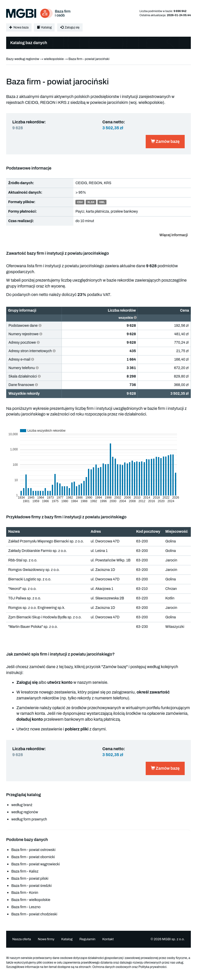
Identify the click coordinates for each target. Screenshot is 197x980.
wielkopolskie (54, 59)
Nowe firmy (46, 939)
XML (102, 202)
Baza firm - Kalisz (25, 871)
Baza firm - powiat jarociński (89, 59)
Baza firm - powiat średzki (31, 886)
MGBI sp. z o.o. (173, 939)
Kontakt (108, 939)
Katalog (44, 27)
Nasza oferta (22, 939)
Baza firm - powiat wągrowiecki (36, 864)
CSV (80, 202)
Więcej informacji (174, 235)
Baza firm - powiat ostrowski (33, 850)
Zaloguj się (70, 27)
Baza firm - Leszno (26, 907)
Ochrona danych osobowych (112, 967)
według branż (22, 805)
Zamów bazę (165, 141)
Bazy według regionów (23, 59)
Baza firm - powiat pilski (30, 879)
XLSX (91, 202)
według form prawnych (29, 819)
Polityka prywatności (152, 967)
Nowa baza (19, 27)
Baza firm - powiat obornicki (33, 857)
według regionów (25, 812)
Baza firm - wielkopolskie (31, 900)
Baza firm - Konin (25, 893)
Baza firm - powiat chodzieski (34, 914)
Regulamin (87, 939)
